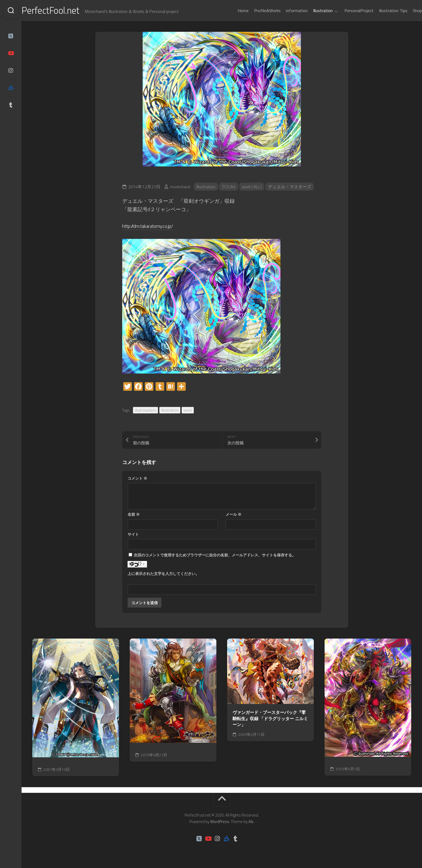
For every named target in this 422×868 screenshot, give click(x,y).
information (286, 11)
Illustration (312, 11)
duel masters (145, 411)
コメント (137, 479)
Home (232, 11)
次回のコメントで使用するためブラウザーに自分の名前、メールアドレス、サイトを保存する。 (215, 556)
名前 (134, 515)
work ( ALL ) (253, 188)
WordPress (220, 823)
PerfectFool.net (63, 11)
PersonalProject (348, 11)
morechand (180, 188)
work (188, 411)
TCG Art (229, 188)
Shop (407, 11)
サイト (133, 535)
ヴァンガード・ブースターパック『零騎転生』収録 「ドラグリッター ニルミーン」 (270, 720)
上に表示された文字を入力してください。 (163, 575)
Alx (251, 823)
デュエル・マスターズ (291, 188)
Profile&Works (257, 11)
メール (233, 515)
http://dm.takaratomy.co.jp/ (152, 227)
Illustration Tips (382, 11)
